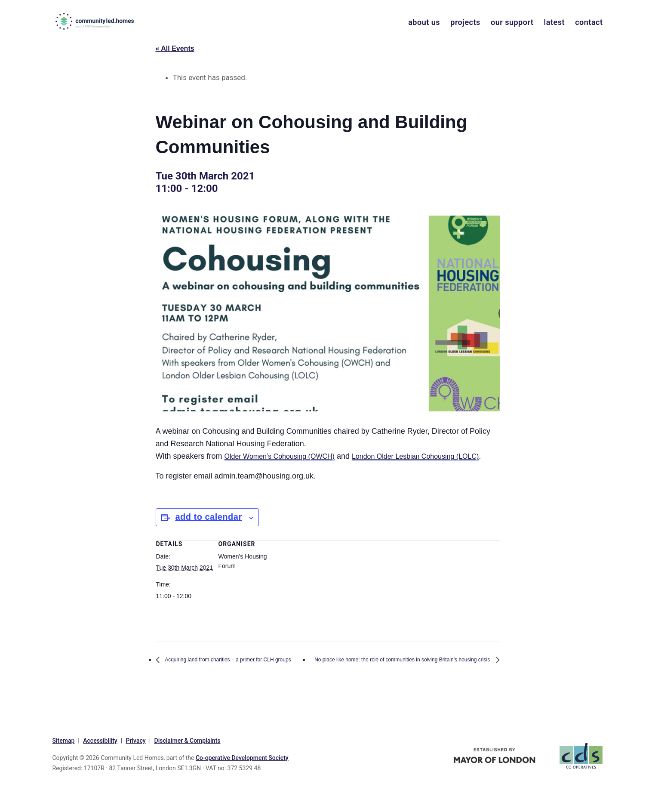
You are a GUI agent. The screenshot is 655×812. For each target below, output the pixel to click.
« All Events (175, 48)
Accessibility (100, 765)
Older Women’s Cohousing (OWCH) (286, 456)
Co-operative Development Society (242, 782)
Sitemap (64, 765)
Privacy (136, 765)
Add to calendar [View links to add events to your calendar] (208, 529)
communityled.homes (88, 21)
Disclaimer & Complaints (188, 765)
